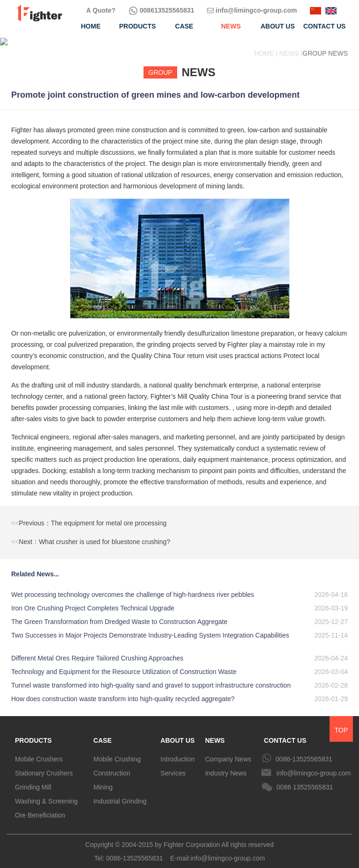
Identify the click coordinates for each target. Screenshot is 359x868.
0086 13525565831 (305, 780)
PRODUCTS (33, 733)
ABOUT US (177, 733)
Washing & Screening (46, 794)
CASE (103, 733)
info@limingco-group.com (252, 10)
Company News (228, 752)
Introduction (177, 752)
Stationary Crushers (44, 766)
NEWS (215, 733)
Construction (112, 766)
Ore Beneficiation (40, 808)
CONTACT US (285, 733)
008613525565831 (162, 10)
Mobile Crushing (117, 752)
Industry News (226, 766)
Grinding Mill (33, 780)
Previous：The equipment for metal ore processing (89, 516)
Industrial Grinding (120, 794)
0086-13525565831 (304, 752)
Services (173, 766)
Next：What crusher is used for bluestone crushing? (91, 534)
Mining (103, 780)
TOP (341, 723)
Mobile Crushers (39, 752)
